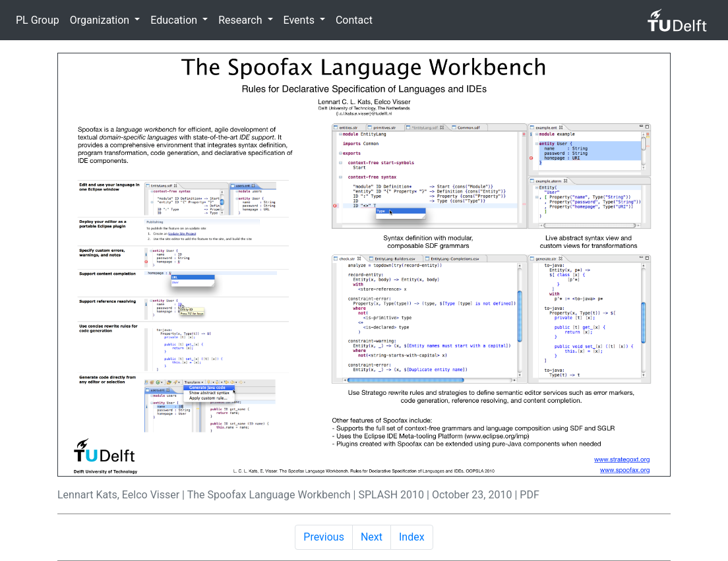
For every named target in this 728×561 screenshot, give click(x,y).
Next (372, 537)
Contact (354, 20)
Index (412, 537)
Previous (324, 537)
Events (300, 20)
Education (175, 20)
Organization (101, 20)
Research (241, 20)
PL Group (38, 20)
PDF (529, 495)
